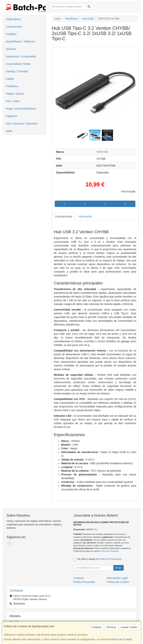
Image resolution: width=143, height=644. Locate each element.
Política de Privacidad (109, 551)
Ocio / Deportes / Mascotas (22, 124)
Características (64, 216)
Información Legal (117, 578)
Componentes (14, 27)
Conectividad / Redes (18, 64)
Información (85, 216)
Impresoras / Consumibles (21, 56)
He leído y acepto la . (100, 559)
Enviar (118, 568)
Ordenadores (13, 19)
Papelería (11, 116)
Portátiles (11, 34)
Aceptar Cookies (129, 627)
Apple (9, 131)
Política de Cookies (121, 639)
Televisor (11, 49)
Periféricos (12, 86)
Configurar (96, 627)
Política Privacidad (84, 582)
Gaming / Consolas (17, 71)
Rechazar (111, 627)
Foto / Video (13, 101)
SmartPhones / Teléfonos (20, 42)
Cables (10, 79)
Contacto (79, 578)
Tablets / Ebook (15, 94)
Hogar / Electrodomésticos (21, 109)
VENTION (102, 152)
